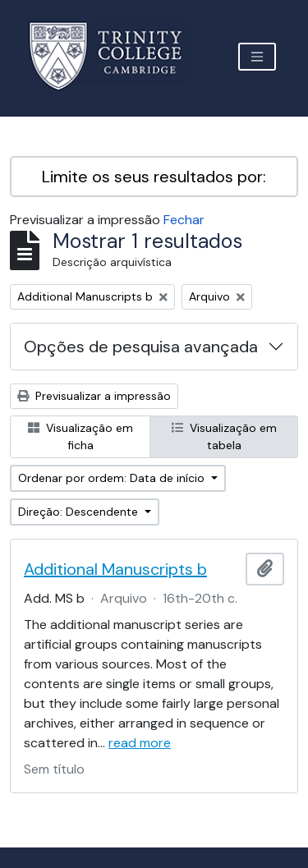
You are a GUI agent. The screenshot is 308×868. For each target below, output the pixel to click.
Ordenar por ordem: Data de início (113, 478)
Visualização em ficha (80, 436)
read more (140, 743)
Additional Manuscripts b (115, 569)
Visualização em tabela (224, 436)
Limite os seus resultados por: (154, 177)
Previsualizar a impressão (94, 396)
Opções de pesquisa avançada (141, 347)
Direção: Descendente (80, 512)
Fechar (184, 220)
